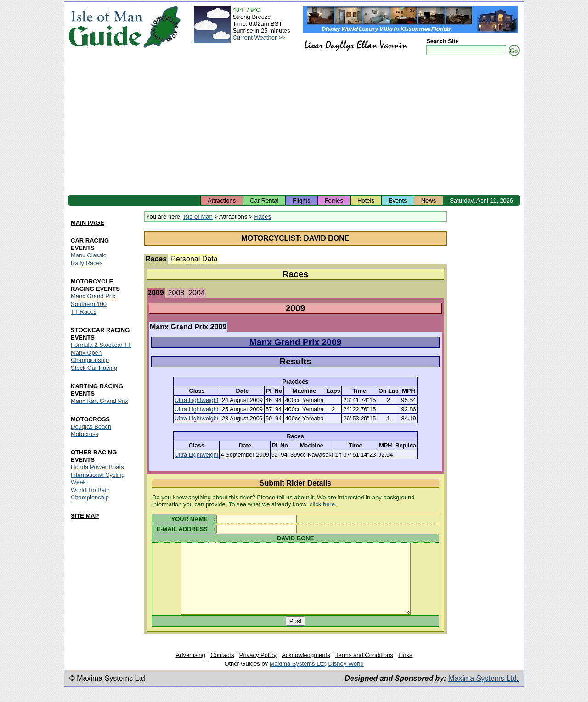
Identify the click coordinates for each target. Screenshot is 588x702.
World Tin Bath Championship (90, 494)
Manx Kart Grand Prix (99, 401)
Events (398, 201)
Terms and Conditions (364, 669)
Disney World (346, 677)
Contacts (222, 669)
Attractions (222, 201)
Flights (301, 201)
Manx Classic (88, 256)
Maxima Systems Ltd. (483, 692)
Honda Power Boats (97, 467)
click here (322, 504)
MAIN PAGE (88, 223)
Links (405, 669)
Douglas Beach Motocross (91, 430)
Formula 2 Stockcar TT (101, 345)
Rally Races (87, 263)
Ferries (334, 201)
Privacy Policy (258, 669)
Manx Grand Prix (93, 296)
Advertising (190, 669)
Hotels (366, 201)
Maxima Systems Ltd (297, 677)
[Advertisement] (294, 126)
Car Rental (264, 201)
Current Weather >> (259, 37)
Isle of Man (198, 217)
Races (263, 217)
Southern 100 (89, 304)
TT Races (84, 312)
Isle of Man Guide (105, 27)
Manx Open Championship (90, 356)
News (429, 201)
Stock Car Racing (94, 368)
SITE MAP (85, 516)
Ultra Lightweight (196, 400)
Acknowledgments (306, 669)
